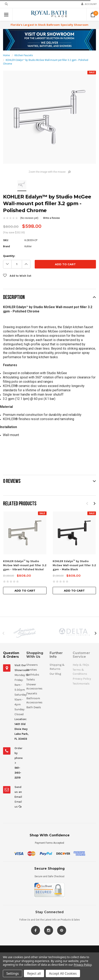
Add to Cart (25, 591)
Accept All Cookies (63, 973)
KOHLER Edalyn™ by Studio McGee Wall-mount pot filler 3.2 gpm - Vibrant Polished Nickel (25, 565)
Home (6, 55)
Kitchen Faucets (24, 55)
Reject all (34, 973)
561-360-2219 (18, 773)
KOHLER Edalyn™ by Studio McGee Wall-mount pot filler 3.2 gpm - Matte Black (74, 565)
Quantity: (9, 256)
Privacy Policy (83, 965)
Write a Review (51, 218)
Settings (13, 973)
